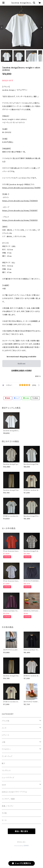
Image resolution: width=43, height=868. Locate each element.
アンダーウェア (7, 756)
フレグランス (6, 771)
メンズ (4, 728)
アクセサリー (6, 749)
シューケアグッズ (8, 778)
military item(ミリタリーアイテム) (14, 792)
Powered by (22, 846)
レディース (6, 735)
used (4, 785)
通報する (38, 376)
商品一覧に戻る (21, 831)
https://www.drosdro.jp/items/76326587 (20, 210)
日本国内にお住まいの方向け (21, 371)
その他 (4, 813)
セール (4, 820)
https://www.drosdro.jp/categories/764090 (21, 188)
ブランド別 (6, 721)
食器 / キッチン (8, 806)
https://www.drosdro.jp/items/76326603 (20, 201)
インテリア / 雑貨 (8, 799)
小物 (4, 742)
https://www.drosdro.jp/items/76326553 (20, 220)
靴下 (4, 763)
